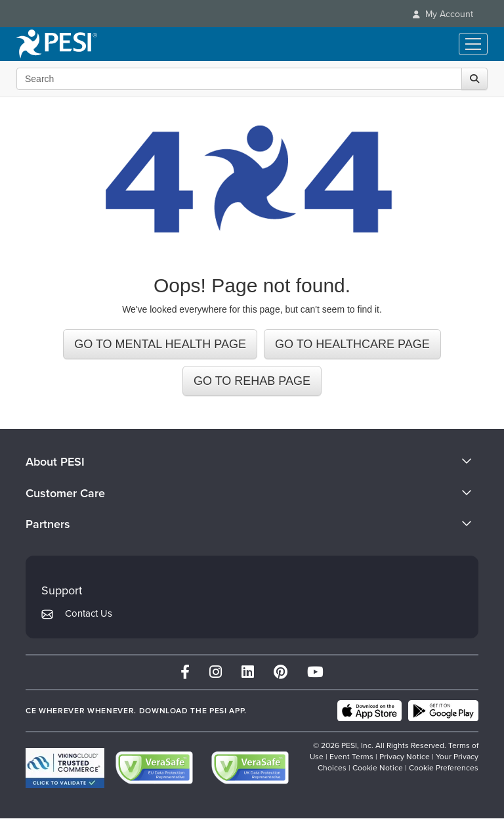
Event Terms (351, 757)
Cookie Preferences (444, 768)
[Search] (474, 79)
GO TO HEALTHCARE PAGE (352, 344)
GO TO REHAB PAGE (252, 381)
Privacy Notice (405, 757)
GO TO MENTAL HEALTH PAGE (160, 344)
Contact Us (89, 613)
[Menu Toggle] (473, 44)
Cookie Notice (378, 768)
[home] (57, 44)
